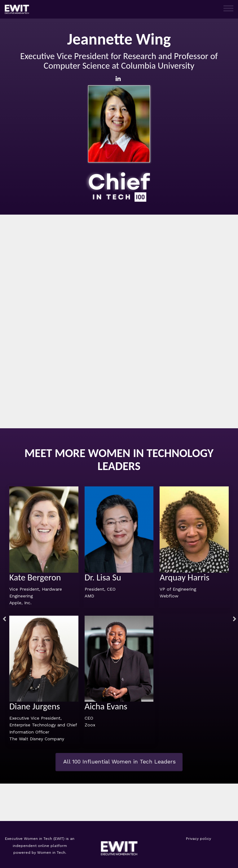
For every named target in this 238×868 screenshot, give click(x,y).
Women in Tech (51, 853)
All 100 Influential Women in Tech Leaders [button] (119, 761)
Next (233, 620)
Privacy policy (198, 839)
